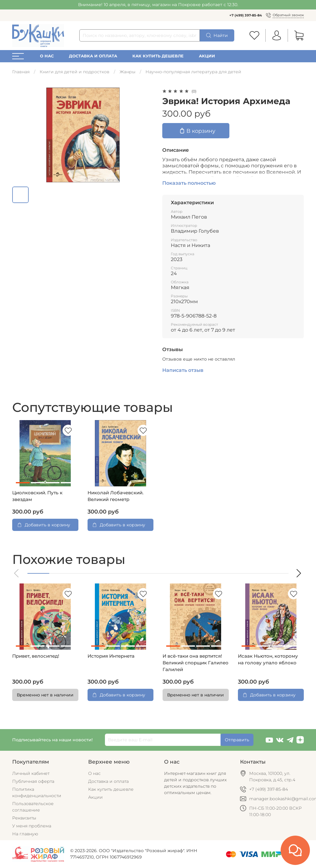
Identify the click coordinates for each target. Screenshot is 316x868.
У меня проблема (32, 826)
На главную (25, 834)
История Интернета (111, 656)
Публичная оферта (33, 781)
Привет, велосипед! (36, 656)
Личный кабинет (31, 773)
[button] (17, 573)
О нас (47, 56)
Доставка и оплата (93, 56)
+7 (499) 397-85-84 (246, 15)
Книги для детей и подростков (75, 72)
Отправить (237, 740)
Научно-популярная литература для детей (193, 72)
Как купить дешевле (158, 56)
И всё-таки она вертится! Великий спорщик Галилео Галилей (196, 663)
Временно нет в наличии (45, 695)
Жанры (127, 72)
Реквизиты (24, 818)
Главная (21, 72)
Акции (207, 56)
